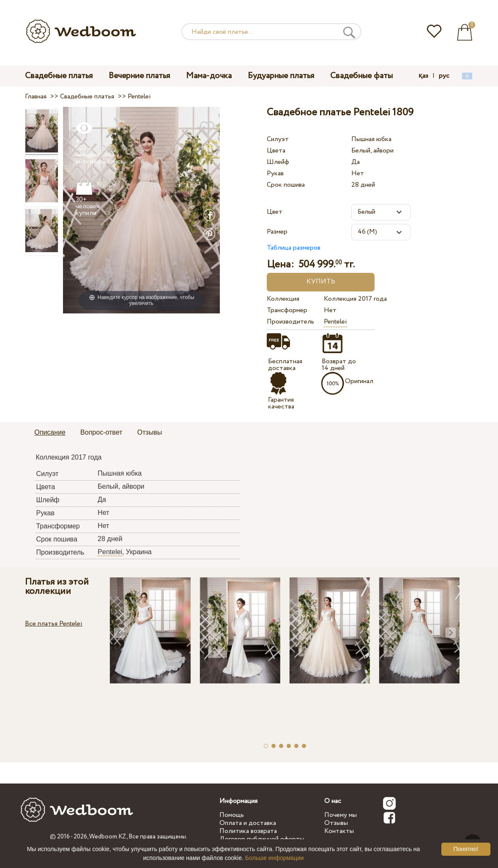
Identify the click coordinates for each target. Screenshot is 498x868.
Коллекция (283, 299)
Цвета (276, 151)
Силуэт (278, 139)
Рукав (275, 173)
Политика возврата (248, 831)
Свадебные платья (59, 76)
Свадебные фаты (361, 76)
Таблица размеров (294, 248)
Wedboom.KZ (108, 837)
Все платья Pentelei (54, 624)
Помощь (232, 815)
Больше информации (275, 858)
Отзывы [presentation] (150, 432)
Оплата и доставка (248, 823)
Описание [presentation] (50, 432)
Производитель (290, 322)
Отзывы (336, 823)
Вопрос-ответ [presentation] (101, 432)
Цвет (275, 212)
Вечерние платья (139, 76)
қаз (423, 76)
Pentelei (335, 322)
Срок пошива (286, 185)
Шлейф (278, 162)
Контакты (339, 831)
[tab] (50, 433)
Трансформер (287, 310)
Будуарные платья (281, 76)
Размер (277, 232)
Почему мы (341, 815)
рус (444, 76)
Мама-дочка (209, 76)
